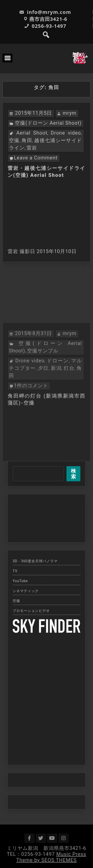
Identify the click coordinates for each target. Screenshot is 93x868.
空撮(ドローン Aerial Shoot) (48, 123)
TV (15, 571)
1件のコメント (31, 416)
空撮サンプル (43, 381)
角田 (27, 140)
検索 (74, 474)
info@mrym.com (45, 12)
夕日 (43, 398)
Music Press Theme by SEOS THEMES (51, 857)
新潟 (56, 398)
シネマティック (26, 591)
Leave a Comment (36, 158)
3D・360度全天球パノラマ (35, 561)
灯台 (69, 398)
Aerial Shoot (32, 133)
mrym (70, 113)
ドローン (58, 391)
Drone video (66, 133)
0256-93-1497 (45, 26)
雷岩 (32, 148)
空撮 (14, 140)
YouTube (20, 581)
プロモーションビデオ (31, 611)
